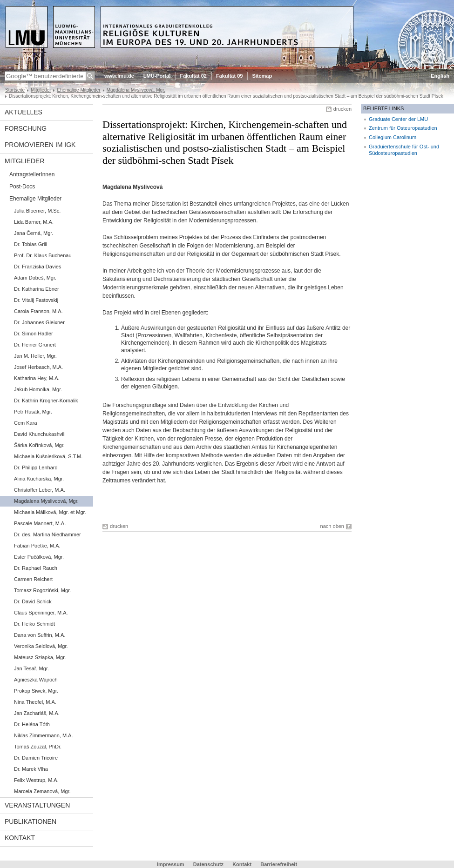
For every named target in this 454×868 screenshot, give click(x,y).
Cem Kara (26, 423)
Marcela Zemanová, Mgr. (42, 791)
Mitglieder (41, 90)
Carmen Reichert (33, 579)
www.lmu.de (119, 76)
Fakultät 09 (229, 76)
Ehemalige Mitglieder (78, 90)
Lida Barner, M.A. (34, 222)
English (440, 76)
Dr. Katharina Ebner (37, 289)
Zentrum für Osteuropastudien (403, 128)
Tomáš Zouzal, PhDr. (38, 747)
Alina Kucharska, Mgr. (39, 479)
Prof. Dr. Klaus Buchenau (43, 255)
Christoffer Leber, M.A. (40, 490)
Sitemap (262, 76)
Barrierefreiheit (279, 864)
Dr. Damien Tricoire (36, 758)
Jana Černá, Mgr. (34, 233)
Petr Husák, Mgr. (33, 412)
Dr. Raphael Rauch (36, 568)
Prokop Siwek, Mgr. (36, 691)
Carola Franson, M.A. (38, 311)
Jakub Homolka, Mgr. (38, 389)
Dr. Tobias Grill (30, 244)
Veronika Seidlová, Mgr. (41, 646)
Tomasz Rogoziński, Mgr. (42, 590)
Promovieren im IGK (40, 145)
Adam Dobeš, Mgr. (35, 278)
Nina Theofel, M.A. (35, 702)
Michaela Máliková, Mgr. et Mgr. (50, 512)
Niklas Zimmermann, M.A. (44, 735)
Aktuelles (24, 112)
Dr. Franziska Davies (37, 267)
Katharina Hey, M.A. (37, 378)
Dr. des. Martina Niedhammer (47, 534)
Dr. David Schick (33, 601)
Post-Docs (22, 187)
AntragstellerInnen (32, 174)
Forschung (26, 128)
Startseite (15, 90)
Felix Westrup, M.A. (36, 780)
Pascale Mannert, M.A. (40, 523)
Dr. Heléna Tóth (32, 724)
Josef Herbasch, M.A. (38, 367)
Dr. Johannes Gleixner (39, 322)
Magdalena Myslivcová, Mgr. (136, 90)
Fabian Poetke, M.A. (37, 546)
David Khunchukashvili (40, 434)
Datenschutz (208, 864)
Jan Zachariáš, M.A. (37, 713)
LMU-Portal (157, 76)
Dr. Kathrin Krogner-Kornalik (46, 401)
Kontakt (20, 838)
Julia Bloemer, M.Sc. (37, 211)
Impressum (171, 864)
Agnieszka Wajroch (36, 680)
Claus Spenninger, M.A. (41, 613)
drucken (342, 109)
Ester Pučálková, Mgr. (39, 557)
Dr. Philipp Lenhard (36, 467)
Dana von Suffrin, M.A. (40, 635)
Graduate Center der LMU (398, 119)
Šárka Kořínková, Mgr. (39, 445)
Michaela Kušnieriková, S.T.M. (48, 456)
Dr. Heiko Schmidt (34, 624)
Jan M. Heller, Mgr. (35, 356)
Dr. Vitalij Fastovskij (36, 300)
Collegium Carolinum (393, 137)
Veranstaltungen (37, 805)
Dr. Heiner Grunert (35, 345)
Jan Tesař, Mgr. (31, 668)
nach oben (332, 526)
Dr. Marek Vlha (31, 769)
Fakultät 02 (193, 76)
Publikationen (30, 821)
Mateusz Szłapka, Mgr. (40, 657)
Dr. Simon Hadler (34, 334)
